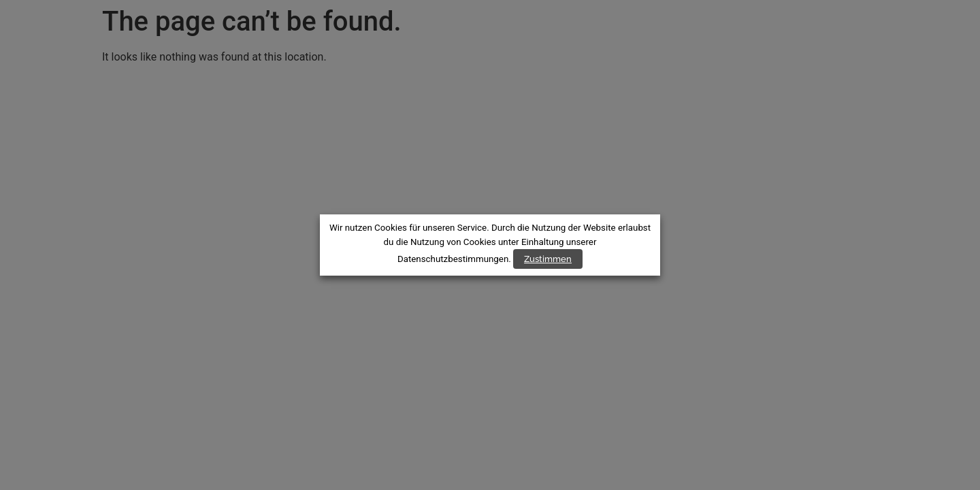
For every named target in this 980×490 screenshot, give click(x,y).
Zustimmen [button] (548, 259)
